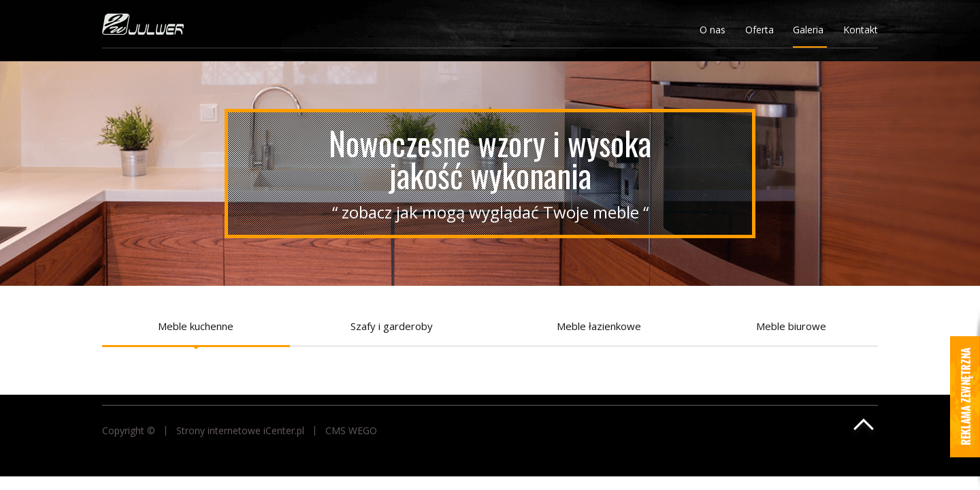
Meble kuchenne (196, 326)
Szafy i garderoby (392, 326)
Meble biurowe (791, 326)
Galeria (808, 30)
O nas (713, 30)
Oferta (759, 30)
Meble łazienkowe (599, 326)
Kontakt (861, 30)
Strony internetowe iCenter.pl (240, 431)
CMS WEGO (351, 431)
